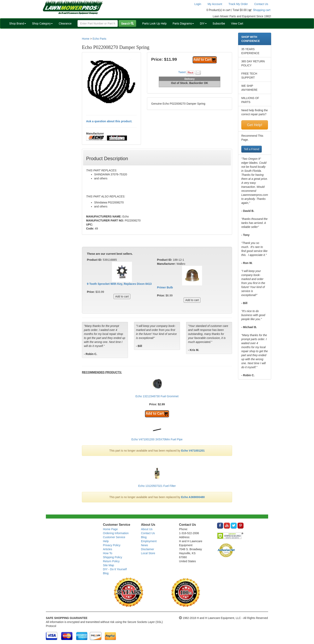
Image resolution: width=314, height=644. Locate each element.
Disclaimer (147, 549)
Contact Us (261, 4)
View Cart (237, 23)
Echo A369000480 (193, 497)
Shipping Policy (113, 557)
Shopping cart (262, 10)
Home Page (110, 529)
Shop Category (42, 23)
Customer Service (114, 537)
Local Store (148, 553)
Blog (106, 573)
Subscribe (219, 23)
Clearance (65, 23)
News (144, 545)
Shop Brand (18, 23)
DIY (203, 23)
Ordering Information (116, 533)
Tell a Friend (252, 149)
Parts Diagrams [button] (183, 23)
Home (86, 39)
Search (127, 23)
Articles (108, 549)
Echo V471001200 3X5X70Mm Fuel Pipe (157, 439)
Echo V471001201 (193, 451)
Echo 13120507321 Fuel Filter (157, 486)
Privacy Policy (112, 545)
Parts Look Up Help (154, 23)
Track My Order (238, 4)
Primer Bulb (165, 287)
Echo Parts (99, 39)
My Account (215, 4)
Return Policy (111, 561)
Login (198, 4)
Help (106, 541)
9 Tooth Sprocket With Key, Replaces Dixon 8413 (119, 284)
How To (108, 553)
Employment (149, 541)
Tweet (182, 72)
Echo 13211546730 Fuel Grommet (157, 396)
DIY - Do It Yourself (115, 569)
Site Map (108, 565)
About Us (147, 529)
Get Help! (255, 125)
